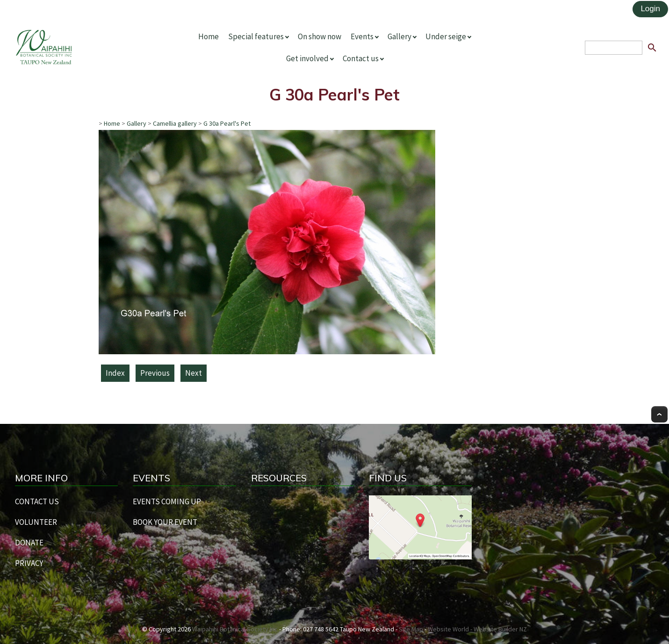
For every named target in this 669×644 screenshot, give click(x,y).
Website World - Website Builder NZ (477, 629)
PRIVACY (29, 563)
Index (115, 373)
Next (194, 373)
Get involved (307, 58)
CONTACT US (37, 501)
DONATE (29, 543)
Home (209, 36)
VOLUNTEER (36, 522)
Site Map (411, 629)
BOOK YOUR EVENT (165, 522)
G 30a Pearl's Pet (227, 123)
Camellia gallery (175, 123)
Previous (155, 373)
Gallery (399, 36)
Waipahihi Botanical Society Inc (235, 629)
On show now (320, 36)
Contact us (361, 58)
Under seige (446, 36)
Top (659, 414)
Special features (256, 36)
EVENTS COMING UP (167, 501)
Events (362, 36)
